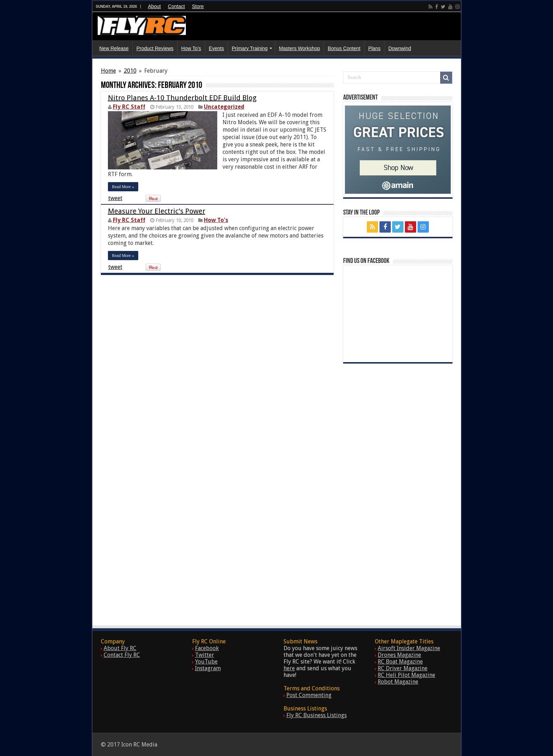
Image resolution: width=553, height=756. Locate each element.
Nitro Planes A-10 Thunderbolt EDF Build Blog (182, 98)
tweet (115, 198)
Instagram (208, 668)
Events (216, 48)
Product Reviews (155, 48)
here (289, 668)
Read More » (123, 187)
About (154, 6)
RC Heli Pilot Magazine (406, 675)
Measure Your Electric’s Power (157, 211)
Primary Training (250, 48)
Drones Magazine (399, 655)
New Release (114, 48)
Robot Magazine (398, 682)
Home (108, 71)
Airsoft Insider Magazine (409, 648)
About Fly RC (120, 648)
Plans (374, 48)
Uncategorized (224, 107)
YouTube (206, 662)
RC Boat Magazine (400, 662)
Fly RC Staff (129, 107)
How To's (216, 220)
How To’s (191, 48)
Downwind (400, 48)
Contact (176, 6)
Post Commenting (309, 695)
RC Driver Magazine (403, 668)
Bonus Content (344, 48)
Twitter (205, 655)
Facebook (207, 648)
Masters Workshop (299, 48)
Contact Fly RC (122, 655)
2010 (130, 71)
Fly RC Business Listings (317, 715)
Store (198, 6)
